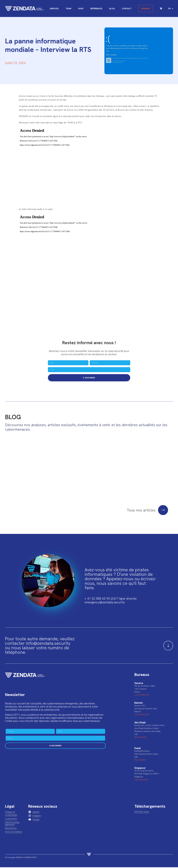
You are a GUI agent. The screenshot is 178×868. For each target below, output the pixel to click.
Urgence (146, 9)
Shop (81, 9)
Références (96, 9)
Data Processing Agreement (12, 824)
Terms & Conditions (14, 832)
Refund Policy (11, 829)
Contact (127, 9)
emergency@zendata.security (105, 603)
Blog (112, 9)
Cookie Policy (11, 819)
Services (54, 9)
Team (68, 9)
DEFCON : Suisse (142, 812)
